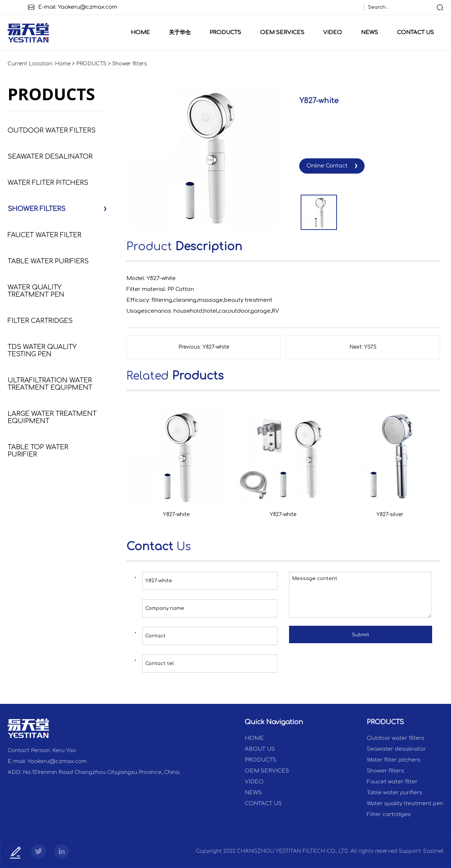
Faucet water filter (44, 235)
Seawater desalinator (50, 157)
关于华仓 (180, 33)
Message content (360, 595)
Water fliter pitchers (48, 183)
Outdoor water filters (52, 130)
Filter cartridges (40, 321)
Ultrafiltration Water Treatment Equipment (50, 384)
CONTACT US (415, 33)
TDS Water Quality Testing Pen (42, 350)
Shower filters (130, 64)
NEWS (369, 33)
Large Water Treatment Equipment (52, 417)
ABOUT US (260, 749)
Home (140, 33)
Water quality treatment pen (36, 291)
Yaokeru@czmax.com (88, 7)
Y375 (370, 347)
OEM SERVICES (282, 33)
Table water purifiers (48, 261)
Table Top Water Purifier (38, 451)
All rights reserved (374, 851)
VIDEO (333, 33)
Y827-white (216, 347)
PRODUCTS (225, 33)
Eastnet (433, 851)
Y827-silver (390, 514)
